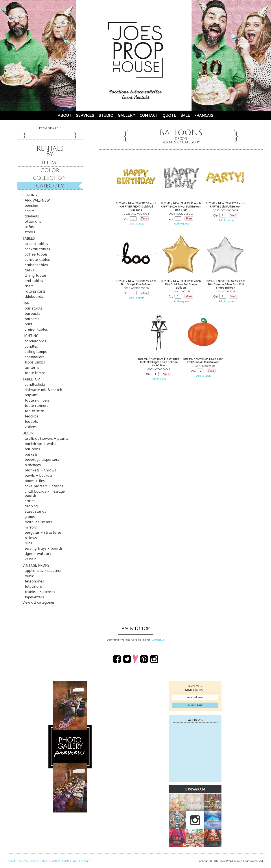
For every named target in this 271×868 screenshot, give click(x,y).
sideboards (34, 297)
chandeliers (34, 357)
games (30, 517)
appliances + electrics (43, 571)
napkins (31, 395)
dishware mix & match (43, 390)
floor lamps (35, 362)
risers (29, 286)
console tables (37, 260)
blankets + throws (40, 470)
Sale (185, 115)
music (29, 576)
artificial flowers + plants (46, 439)
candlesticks (35, 385)
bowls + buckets (39, 476)
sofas (29, 227)
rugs (28, 543)
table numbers (37, 400)
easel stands (35, 511)
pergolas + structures (43, 533)
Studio (106, 115)
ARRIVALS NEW (37, 200)
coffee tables (36, 254)
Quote (169, 115)
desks (29, 270)
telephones (34, 581)
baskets (31, 454)
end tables (34, 281)
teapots (31, 422)
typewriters (34, 597)
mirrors (31, 527)
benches (32, 206)
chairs (30, 211)
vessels (31, 559)
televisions (33, 587)
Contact (149, 115)
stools (30, 232)
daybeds (32, 216)
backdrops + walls (40, 444)
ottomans (33, 222)
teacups (31, 416)
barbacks (32, 314)
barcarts (32, 319)
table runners (36, 406)
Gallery (126, 115)
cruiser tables (36, 265)
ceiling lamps (36, 352)
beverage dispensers (42, 460)
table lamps (35, 373)
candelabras (35, 341)
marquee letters (38, 522)
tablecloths (35, 411)
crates (30, 501)
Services (85, 115)
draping (31, 506)
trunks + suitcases (40, 592)
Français (204, 115)
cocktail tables (37, 249)
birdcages (33, 465)
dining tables (36, 275)
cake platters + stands (44, 486)
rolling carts (35, 291)
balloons (32, 449)
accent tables (36, 244)
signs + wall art (38, 554)
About (65, 115)
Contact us (158, 640)
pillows (31, 538)
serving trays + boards (44, 548)
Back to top (136, 628)
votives (31, 427)
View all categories (39, 602)
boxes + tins (35, 481)
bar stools (33, 308)
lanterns (32, 368)
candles (31, 346)
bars (28, 324)
